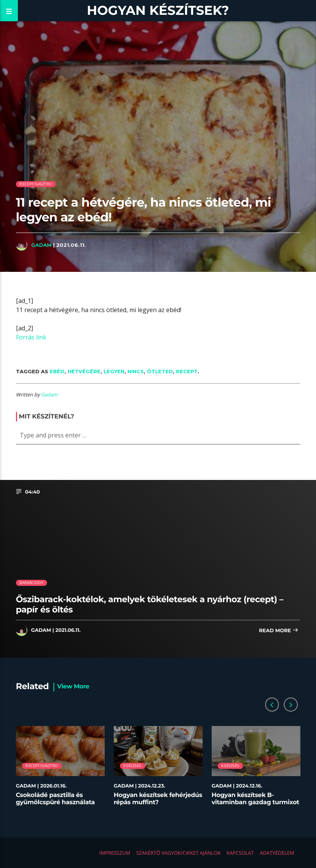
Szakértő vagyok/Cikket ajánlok (178, 853)
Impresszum (115, 853)
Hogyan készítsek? (158, 10)
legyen (114, 371)
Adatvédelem (277, 853)
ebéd (57, 371)
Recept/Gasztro (36, 184)
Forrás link (31, 337)
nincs (136, 371)
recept (187, 371)
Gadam (41, 245)
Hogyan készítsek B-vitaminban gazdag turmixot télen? (255, 803)
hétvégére (84, 371)
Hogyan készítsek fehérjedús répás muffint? (158, 799)
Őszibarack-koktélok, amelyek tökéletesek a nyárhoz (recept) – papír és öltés (150, 604)
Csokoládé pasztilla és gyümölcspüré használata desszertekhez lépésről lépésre (55, 806)
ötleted (160, 371)
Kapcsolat (240, 853)
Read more (279, 631)
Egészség (132, 766)
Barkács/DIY (31, 583)
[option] (60, 770)
